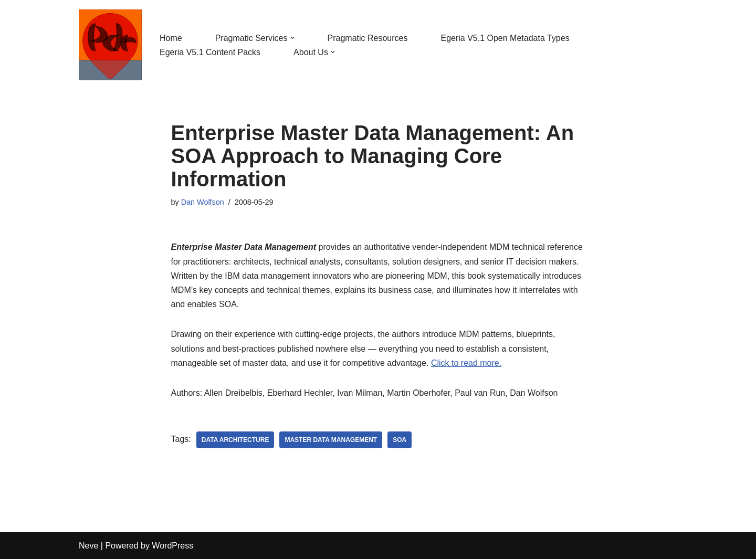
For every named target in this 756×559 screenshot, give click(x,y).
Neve (88, 546)
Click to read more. (466, 363)
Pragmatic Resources (368, 38)
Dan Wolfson (203, 202)
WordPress (172, 546)
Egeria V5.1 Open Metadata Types (505, 38)
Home (171, 38)
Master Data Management (331, 440)
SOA (400, 440)
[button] (292, 38)
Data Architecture (235, 440)
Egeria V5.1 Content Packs (210, 52)
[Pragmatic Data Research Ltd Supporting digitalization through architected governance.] (110, 45)
